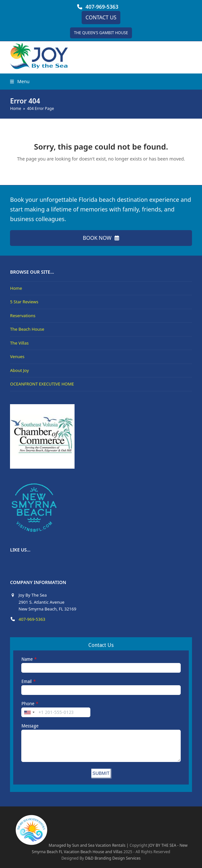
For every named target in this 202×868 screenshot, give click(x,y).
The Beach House (27, 329)
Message (30, 726)
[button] (20, 81)
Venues (17, 356)
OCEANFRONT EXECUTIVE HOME (42, 384)
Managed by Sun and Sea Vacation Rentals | (72, 845)
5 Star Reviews (24, 302)
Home (16, 288)
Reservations (23, 316)
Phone (28, 704)
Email (26, 681)
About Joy (19, 370)
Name (27, 659)
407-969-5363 (102, 7)
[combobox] (29, 712)
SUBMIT (101, 773)
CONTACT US (101, 17)
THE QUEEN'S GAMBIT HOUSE (101, 33)
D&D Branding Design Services (113, 858)
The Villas (19, 343)
